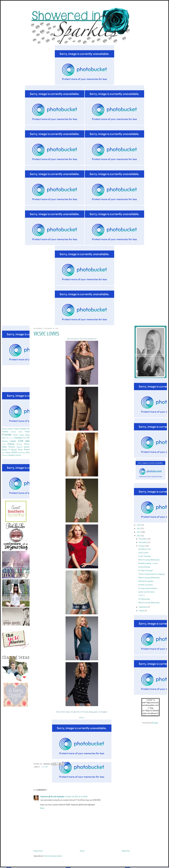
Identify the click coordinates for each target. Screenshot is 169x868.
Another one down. (146, 585)
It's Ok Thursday (144, 556)
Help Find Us (10, 438)
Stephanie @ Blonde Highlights (52, 797)
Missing (19, 444)
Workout (5, 455)
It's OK (26, 438)
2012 (139, 532)
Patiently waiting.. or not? (148, 563)
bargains (12, 455)
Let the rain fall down (146, 592)
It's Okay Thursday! (146, 571)
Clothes (45, 767)
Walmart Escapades (146, 581)
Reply (42, 808)
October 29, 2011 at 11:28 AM (76, 797)
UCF (4, 453)
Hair (4, 438)
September (143, 607)
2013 (139, 529)
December (143, 539)
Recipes (14, 450)
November (143, 542)
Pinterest (12, 447)
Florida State (16, 432)
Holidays (18, 438)
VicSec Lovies (143, 553)
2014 (139, 525)
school (18, 455)
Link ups (24, 441)
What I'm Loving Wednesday (149, 560)
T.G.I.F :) (141, 595)
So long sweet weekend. (148, 588)
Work (28, 453)
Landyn (13, 441)
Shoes (20, 450)
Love (4, 444)
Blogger (155, 723)
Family (5, 431)
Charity (16, 429)
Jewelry (5, 441)
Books (5, 429)
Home (82, 851)
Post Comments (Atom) (53, 856)
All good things (144, 567)
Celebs (10, 429)
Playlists (20, 447)
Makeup (11, 444)
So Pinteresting (144, 599)
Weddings (21, 453)
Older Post (126, 851)
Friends (7, 435)
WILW (14, 452)
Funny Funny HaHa (21, 435)
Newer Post (38, 851)
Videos (8, 453)
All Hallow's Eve (145, 549)
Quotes (27, 447)
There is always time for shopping (151, 574)
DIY (28, 429)
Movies (27, 444)
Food (27, 431)
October (142, 546)
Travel (27, 449)
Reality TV (6, 450)
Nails (4, 447)
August (142, 611)
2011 (139, 536)
